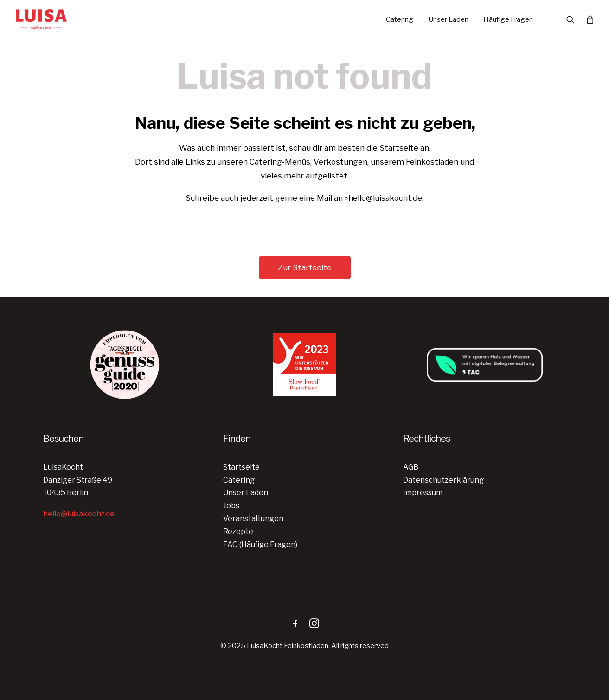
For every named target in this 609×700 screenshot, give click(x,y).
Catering (400, 19)
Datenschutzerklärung (443, 480)
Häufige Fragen (508, 19)
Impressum (423, 493)
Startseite (241, 467)
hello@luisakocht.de (79, 514)
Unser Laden (448, 19)
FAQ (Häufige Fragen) (260, 544)
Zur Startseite (305, 267)
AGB (411, 467)
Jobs (231, 506)
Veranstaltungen (253, 519)
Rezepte (238, 531)
